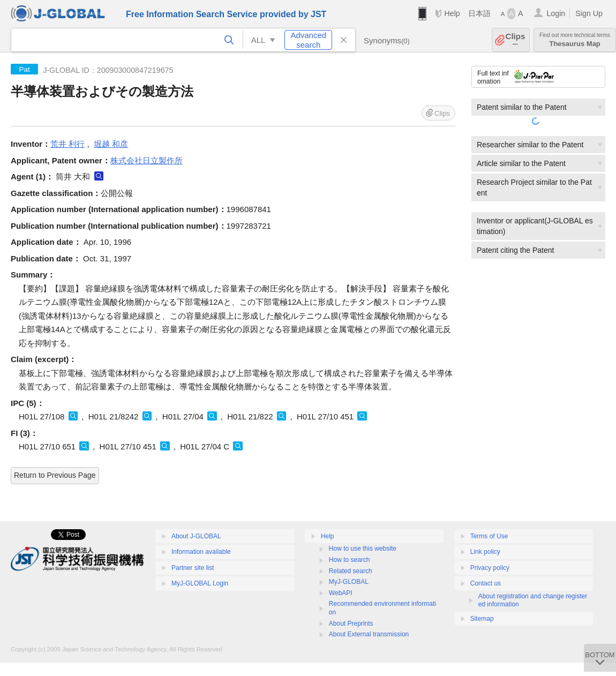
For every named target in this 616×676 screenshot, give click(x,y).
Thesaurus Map (575, 40)
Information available (201, 552)
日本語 (479, 13)
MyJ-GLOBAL (349, 582)
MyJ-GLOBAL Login (200, 583)
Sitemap (482, 619)
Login (556, 13)
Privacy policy (490, 568)
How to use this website (363, 549)
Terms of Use (489, 536)
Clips (516, 40)
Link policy (485, 552)
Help (452, 13)
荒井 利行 (67, 144)
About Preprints (351, 624)
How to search (350, 560)
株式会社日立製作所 (147, 160)
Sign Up (589, 13)
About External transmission (369, 634)
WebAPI (341, 593)
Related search (351, 571)
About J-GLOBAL (196, 536)
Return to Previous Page (55, 475)
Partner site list (193, 568)
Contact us (486, 583)
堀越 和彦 (111, 144)
